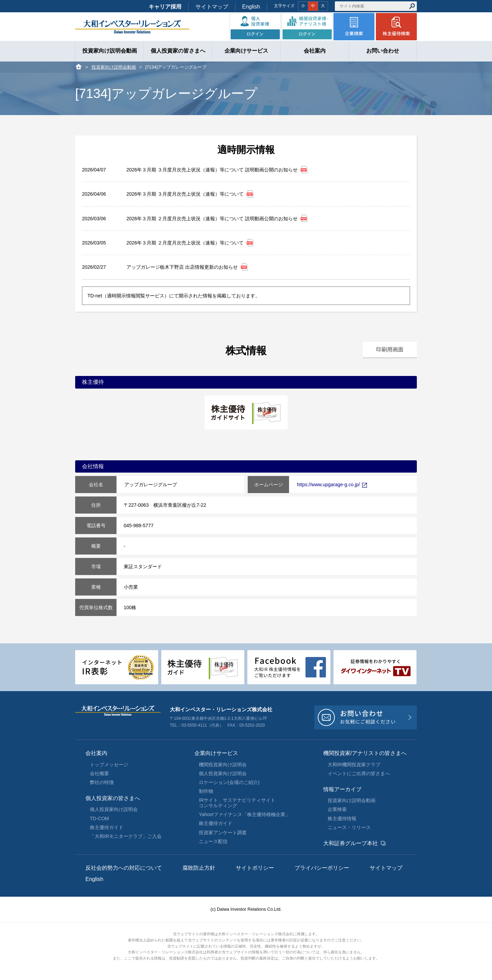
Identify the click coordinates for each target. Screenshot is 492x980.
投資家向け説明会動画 (114, 67)
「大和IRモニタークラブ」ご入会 (126, 836)
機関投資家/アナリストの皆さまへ (365, 753)
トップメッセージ (109, 765)
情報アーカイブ (342, 789)
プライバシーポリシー (322, 868)
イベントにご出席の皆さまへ (359, 773)
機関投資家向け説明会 (223, 765)
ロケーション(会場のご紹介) (229, 782)
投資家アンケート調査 (223, 832)
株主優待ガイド (107, 827)
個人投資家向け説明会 (114, 809)
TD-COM (99, 818)
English (251, 7)
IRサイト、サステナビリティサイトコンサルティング (237, 803)
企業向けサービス (216, 753)
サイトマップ (212, 7)
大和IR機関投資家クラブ (354, 765)
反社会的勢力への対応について (124, 868)
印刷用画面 (390, 349)
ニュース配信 (213, 841)
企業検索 (337, 809)
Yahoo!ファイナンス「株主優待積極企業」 (244, 814)
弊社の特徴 (102, 782)
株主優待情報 (342, 818)
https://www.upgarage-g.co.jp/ (332, 485)
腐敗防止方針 (199, 868)
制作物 (206, 791)
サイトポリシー (255, 868)
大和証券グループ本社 (351, 843)
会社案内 (96, 753)
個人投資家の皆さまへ (113, 798)
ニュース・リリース (349, 827)
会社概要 (99, 773)
